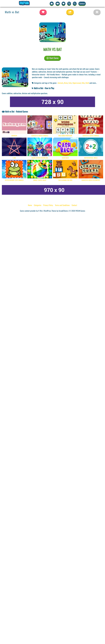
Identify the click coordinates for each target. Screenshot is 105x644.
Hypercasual (77, 83)
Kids (83, 83)
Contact (82, 4)
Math (87, 83)
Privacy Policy (48, 205)
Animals (61, 83)
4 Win (40, 211)
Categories (38, 205)
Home (30, 205)
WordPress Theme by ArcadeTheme (56, 211)
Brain (66, 83)
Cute (70, 83)
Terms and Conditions (62, 205)
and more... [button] (93, 83)
